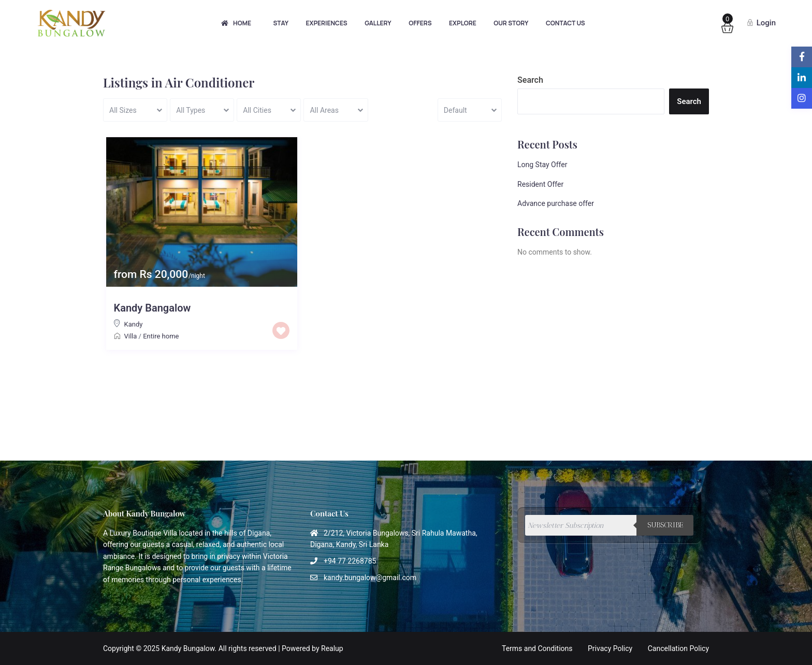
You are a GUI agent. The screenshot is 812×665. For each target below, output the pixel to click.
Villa (131, 336)
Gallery (378, 23)
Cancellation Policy (678, 648)
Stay (281, 23)
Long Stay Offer (542, 165)
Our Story (511, 23)
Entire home (161, 336)
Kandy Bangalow (153, 308)
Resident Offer (540, 184)
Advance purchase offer (556, 203)
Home (236, 23)
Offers (420, 23)
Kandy (134, 324)
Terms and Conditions (537, 648)
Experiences (327, 23)
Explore (463, 23)
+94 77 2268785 (350, 561)
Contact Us (565, 23)
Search (530, 80)
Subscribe (665, 525)
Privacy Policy (610, 648)
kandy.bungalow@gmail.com (370, 578)
